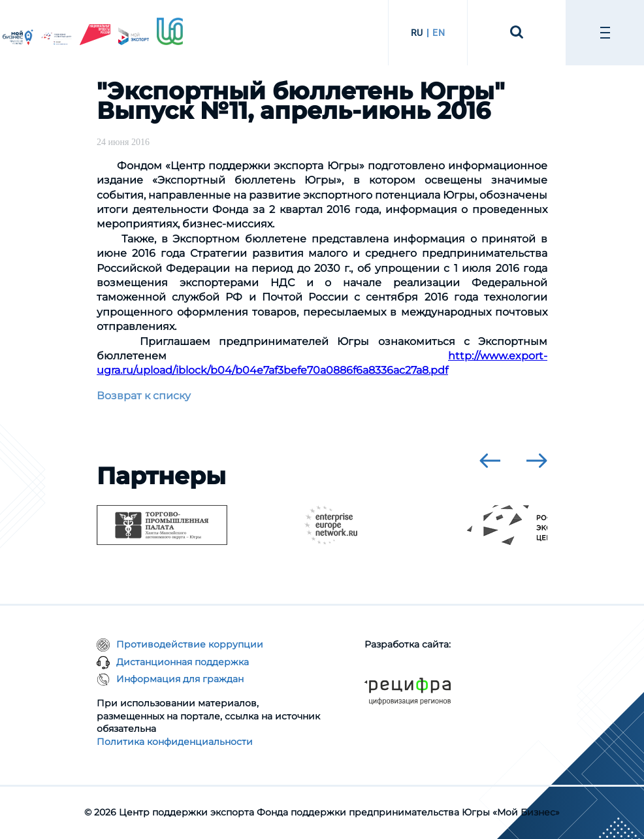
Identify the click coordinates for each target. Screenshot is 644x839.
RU (417, 33)
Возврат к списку (144, 396)
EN (439, 33)
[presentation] (490, 461)
